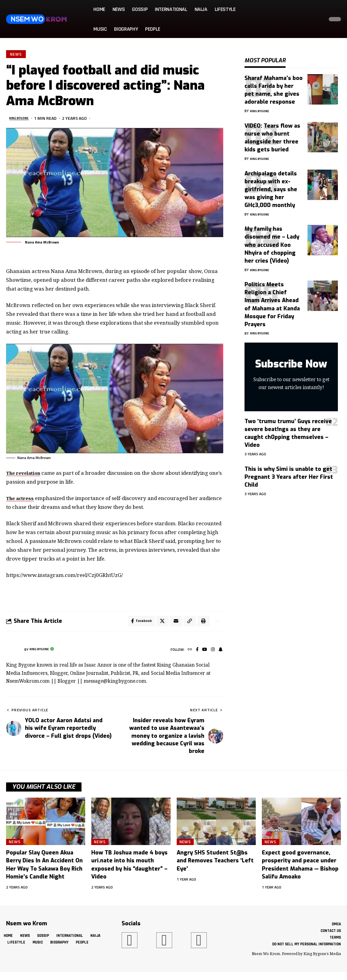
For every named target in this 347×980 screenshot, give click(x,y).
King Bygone (22, 120)
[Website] (186, 653)
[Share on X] (158, 623)
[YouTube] (202, 653)
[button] (318, 19)
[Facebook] (194, 653)
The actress (22, 500)
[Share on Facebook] (136, 623)
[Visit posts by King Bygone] (14, 653)
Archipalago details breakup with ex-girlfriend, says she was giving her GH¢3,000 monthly (271, 185)
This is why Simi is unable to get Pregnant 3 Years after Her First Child (289, 472)
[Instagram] (212, 653)
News (17, 55)
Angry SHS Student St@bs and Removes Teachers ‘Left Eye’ (215, 864)
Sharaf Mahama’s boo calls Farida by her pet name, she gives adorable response (274, 85)
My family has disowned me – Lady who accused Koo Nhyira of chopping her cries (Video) (272, 240)
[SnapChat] (220, 653)
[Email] (172, 623)
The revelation (26, 474)
